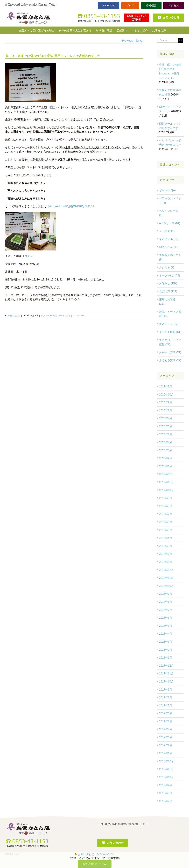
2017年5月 (166, 721)
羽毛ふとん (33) (169, 247)
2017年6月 (166, 713)
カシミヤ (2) (167, 267)
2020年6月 (166, 426)
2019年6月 (166, 522)
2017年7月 (166, 706)
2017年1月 (166, 753)
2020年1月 (166, 466)
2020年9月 (166, 402)
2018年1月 (166, 658)
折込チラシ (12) (169, 324)
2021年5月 (166, 387)
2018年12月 (166, 570)
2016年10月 (166, 777)
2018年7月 (166, 610)
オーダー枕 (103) (170, 275)
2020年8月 (166, 410)
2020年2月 (166, 458)
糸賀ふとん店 (14, 316)
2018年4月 (166, 634)
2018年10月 (166, 586)
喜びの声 (45, 316)
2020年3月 (166, 450)
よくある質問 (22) (170, 360)
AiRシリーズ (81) (170, 223)
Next (139, 41)
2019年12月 (166, 474)
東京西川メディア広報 (60, 316)
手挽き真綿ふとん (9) (170, 257)
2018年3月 (166, 642)
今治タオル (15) (169, 239)
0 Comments (79, 316)
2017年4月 (166, 729)
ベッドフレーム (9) (169, 213)
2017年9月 (166, 690)
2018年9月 (166, 594)
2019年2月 (166, 554)
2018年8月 (166, 602)
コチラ (28, 256)
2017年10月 (166, 682)
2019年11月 (166, 482)
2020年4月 (166, 442)
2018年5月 (166, 626)
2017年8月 (166, 697)
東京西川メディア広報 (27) (170, 342)
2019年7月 (166, 514)
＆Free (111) (167, 231)
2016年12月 (166, 761)
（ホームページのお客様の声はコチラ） (71, 206)
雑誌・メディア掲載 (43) (170, 314)
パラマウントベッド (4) (170, 201)
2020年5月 (166, 434)
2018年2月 (166, 650)
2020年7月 (166, 418)
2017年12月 (166, 666)
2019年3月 (166, 546)
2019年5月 (166, 530)
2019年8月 (166, 506)
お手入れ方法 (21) (170, 352)
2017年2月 (166, 745)
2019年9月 (166, 498)
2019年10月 (166, 490)
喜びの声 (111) (168, 291)
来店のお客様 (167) (167, 302)
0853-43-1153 (106, 854)
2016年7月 (166, 801)
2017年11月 (166, 674)
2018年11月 (166, 578)
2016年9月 (166, 785)
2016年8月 (166, 793)
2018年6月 (166, 618)
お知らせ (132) (168, 283)
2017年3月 (166, 737)
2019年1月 (166, 562)
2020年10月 (166, 395)
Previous (127, 41)
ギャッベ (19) (167, 191)
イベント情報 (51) (170, 332)
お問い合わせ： (87, 854)
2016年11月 (166, 769)
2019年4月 (166, 538)
